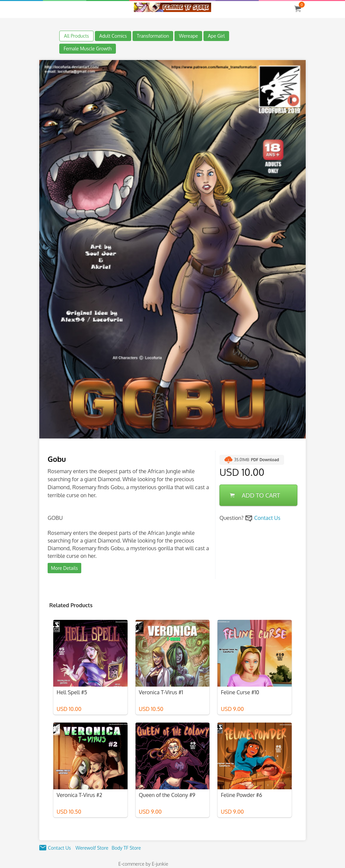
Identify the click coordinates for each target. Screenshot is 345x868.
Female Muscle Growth (88, 49)
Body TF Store (126, 848)
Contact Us (267, 518)
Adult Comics (113, 36)
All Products (76, 36)
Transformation (153, 36)
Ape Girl (216, 36)
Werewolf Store (92, 848)
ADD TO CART (255, 495)
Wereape (188, 36)
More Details (64, 568)
